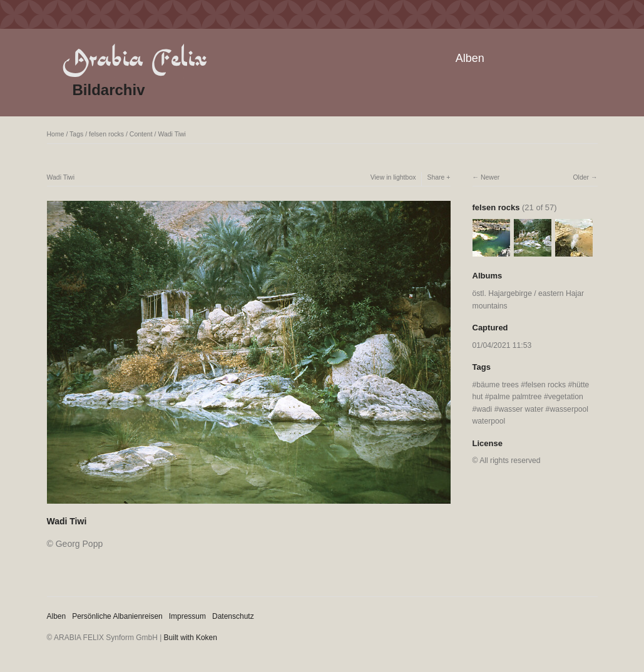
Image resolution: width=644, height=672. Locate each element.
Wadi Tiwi (172, 134)
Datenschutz (233, 616)
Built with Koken (191, 638)
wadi (484, 409)
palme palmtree (516, 397)
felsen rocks (106, 134)
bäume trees (498, 385)
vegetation (566, 397)
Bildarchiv (109, 90)
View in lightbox (393, 177)
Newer (490, 177)
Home (56, 134)
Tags (76, 134)
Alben (470, 58)
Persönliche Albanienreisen (117, 616)
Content (141, 134)
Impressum (187, 616)
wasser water (521, 409)
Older (581, 177)
